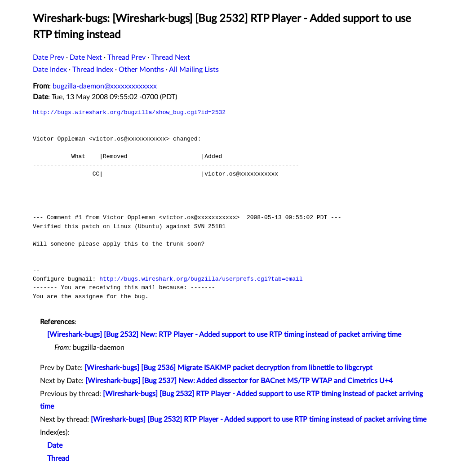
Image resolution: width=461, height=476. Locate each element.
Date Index (50, 70)
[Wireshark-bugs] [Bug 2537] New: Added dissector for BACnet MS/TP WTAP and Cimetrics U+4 (239, 381)
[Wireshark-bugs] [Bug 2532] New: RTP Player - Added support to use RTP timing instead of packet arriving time (224, 335)
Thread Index (93, 70)
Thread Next (171, 57)
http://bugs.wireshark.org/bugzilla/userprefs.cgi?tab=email (201, 279)
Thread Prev (126, 57)
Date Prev (49, 57)
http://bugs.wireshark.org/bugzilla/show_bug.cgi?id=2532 (129, 112)
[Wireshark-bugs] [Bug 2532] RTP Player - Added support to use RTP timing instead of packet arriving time (259, 419)
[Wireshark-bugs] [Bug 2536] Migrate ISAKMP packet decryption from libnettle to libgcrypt (228, 368)
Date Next (86, 57)
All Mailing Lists (194, 70)
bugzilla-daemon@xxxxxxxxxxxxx (105, 86)
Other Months (141, 70)
